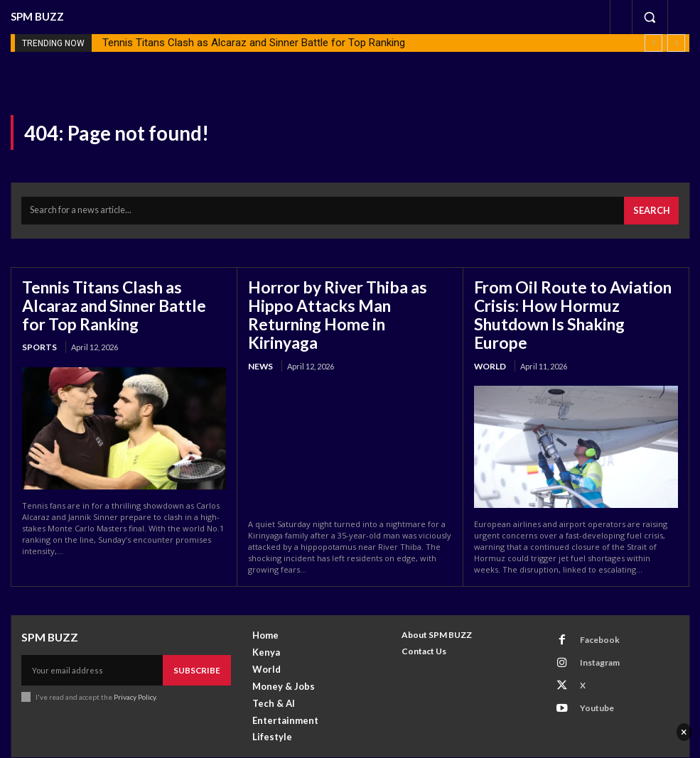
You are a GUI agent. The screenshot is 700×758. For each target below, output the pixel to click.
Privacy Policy (134, 663)
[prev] (653, 43)
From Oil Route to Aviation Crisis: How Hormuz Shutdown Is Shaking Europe (571, 298)
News (259, 336)
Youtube (588, 663)
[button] (650, 17)
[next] (676, 43)
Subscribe (200, 638)
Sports (38, 336)
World (490, 336)
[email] (95, 638)
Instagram (591, 626)
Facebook (591, 607)
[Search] (654, 208)
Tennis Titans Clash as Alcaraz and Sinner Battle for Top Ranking (254, 43)
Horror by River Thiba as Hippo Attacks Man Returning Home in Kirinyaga (346, 298)
